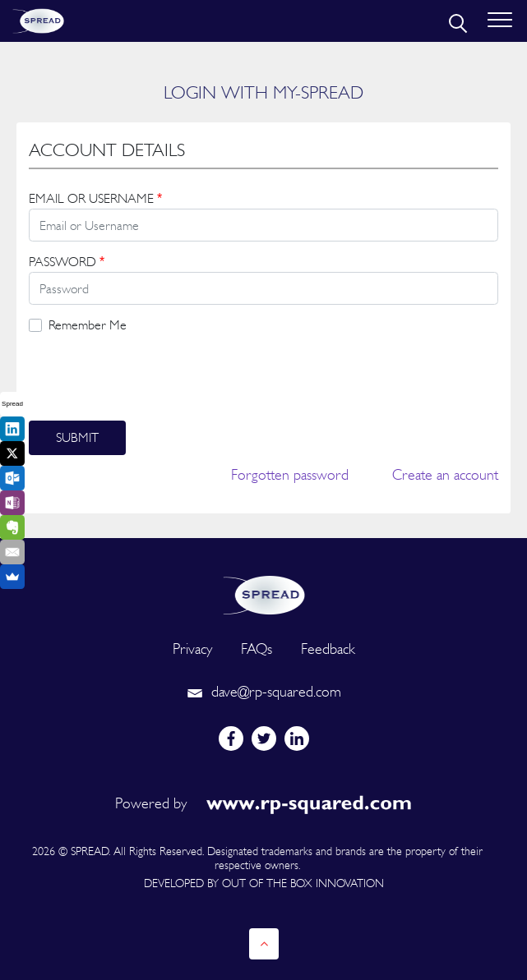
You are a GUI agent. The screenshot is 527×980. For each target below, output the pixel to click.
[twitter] (264, 738)
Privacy (192, 649)
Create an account (445, 474)
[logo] (264, 594)
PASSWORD (67, 262)
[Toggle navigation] (500, 21)
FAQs (257, 649)
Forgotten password (290, 474)
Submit (77, 437)
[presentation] (154, 378)
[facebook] (231, 738)
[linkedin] (297, 738)
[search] (456, 21)
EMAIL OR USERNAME (95, 198)
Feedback (328, 649)
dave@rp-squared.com (264, 691)
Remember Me (88, 325)
